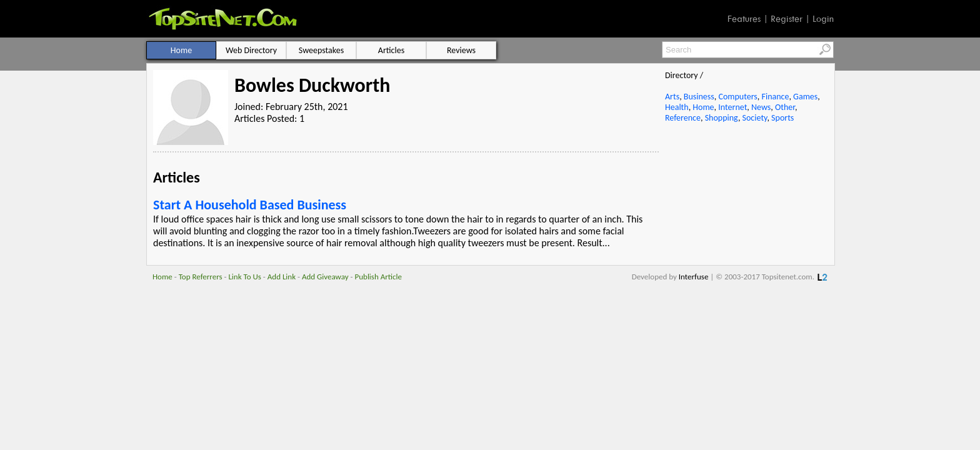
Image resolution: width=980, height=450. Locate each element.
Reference (683, 118)
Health (677, 107)
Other (785, 107)
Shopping (722, 118)
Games (805, 97)
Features (744, 19)
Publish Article (378, 277)
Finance (775, 97)
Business (699, 97)
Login (823, 19)
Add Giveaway (325, 277)
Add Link (282, 277)
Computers (737, 97)
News (761, 107)
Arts (672, 97)
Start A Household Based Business (250, 205)
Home (703, 107)
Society (755, 118)
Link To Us (245, 277)
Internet (732, 107)
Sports (782, 118)
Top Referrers (201, 277)
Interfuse (694, 277)
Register (787, 19)
